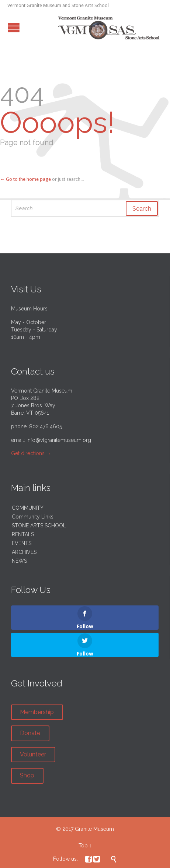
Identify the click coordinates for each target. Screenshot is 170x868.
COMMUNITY (28, 508)
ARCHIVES (24, 552)
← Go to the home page (25, 179)
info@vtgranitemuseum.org (59, 440)
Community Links (33, 517)
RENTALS (23, 534)
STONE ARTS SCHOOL (39, 526)
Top (83, 846)
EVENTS (22, 543)
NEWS (19, 561)
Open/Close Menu (14, 27)
